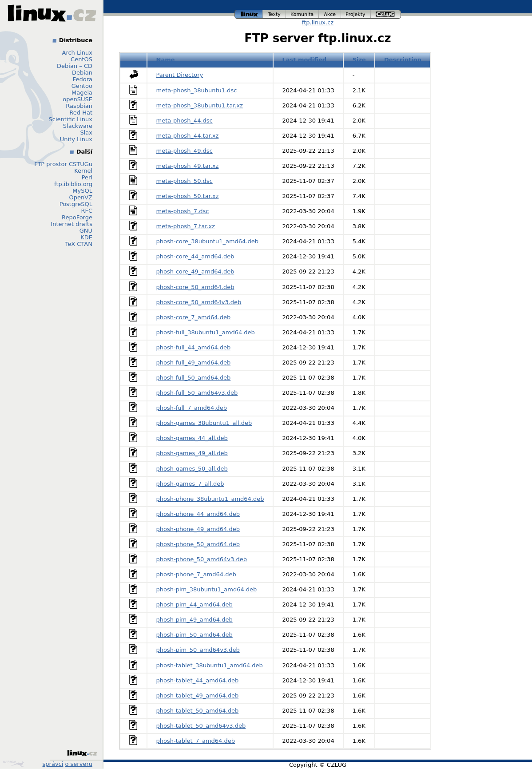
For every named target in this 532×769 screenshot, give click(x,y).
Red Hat (81, 113)
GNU (86, 231)
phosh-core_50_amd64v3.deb (199, 302)
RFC (87, 211)
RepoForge (77, 217)
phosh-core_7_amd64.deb (194, 317)
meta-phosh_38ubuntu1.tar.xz (200, 105)
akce (330, 14)
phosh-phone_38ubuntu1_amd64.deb (210, 499)
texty (274, 14)
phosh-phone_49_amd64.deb (198, 529)
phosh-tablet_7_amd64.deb (196, 741)
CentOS (81, 59)
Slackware (78, 126)
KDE (86, 237)
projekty (356, 14)
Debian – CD (75, 66)
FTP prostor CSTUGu (63, 164)
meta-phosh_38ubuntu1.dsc (197, 90)
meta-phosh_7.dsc (183, 211)
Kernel (83, 171)
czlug (386, 14)
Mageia (82, 93)
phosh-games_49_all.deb (192, 453)
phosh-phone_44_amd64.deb (198, 514)
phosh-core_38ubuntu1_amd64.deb (207, 241)
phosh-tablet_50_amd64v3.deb (201, 726)
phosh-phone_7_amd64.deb (196, 574)
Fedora (83, 79)
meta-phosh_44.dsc (185, 121)
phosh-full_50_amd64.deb (194, 378)
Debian (82, 73)
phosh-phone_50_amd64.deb (198, 544)
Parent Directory (180, 75)
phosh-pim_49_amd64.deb (195, 620)
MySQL (82, 191)
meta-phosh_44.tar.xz (188, 136)
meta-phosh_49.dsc (185, 151)
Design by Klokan (13, 764)
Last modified (305, 60)
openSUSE (77, 99)
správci (53, 764)
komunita (302, 14)
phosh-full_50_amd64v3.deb (197, 393)
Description (403, 60)
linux (249, 14)
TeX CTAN (79, 244)
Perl (87, 177)
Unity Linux (76, 139)
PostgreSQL (76, 204)
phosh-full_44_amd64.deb (194, 347)
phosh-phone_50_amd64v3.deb (202, 559)
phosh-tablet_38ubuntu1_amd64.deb (210, 665)
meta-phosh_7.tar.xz (186, 226)
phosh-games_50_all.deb (192, 469)
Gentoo (82, 86)
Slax (86, 133)
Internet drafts (71, 224)
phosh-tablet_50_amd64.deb (198, 711)
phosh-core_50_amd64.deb (195, 287)
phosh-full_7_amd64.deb (192, 408)
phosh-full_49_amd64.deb (194, 363)
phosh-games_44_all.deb (192, 438)
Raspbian (79, 106)
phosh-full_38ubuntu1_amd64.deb (206, 332)
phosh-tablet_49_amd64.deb (198, 696)
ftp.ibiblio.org (73, 184)
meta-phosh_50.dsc (185, 181)
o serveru (79, 764)
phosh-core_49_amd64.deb (195, 272)
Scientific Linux (71, 119)
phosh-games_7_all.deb (190, 484)
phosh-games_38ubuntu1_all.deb (204, 423)
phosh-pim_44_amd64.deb (195, 604)
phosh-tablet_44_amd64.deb (198, 680)
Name (166, 60)
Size (359, 60)
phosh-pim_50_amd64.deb (195, 635)
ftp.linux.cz (318, 22)
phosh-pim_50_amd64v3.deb (198, 650)
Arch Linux (77, 53)
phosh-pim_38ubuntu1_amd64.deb (207, 589)
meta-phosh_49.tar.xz (188, 166)
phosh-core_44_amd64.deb (195, 256)
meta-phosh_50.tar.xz (188, 196)
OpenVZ (81, 197)
